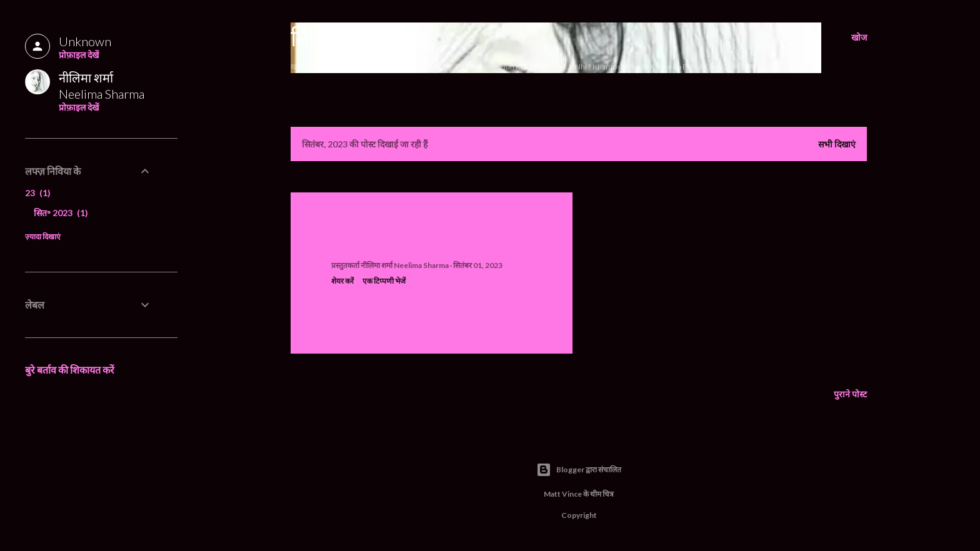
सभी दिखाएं (837, 144)
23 (38, 193)
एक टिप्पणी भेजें (384, 281)
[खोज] (859, 37)
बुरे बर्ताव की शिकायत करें (70, 370)
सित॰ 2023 (61, 213)
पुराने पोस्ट (850, 394)
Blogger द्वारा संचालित (579, 470)
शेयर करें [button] (342, 281)
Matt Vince (563, 494)
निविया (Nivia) (357, 37)
